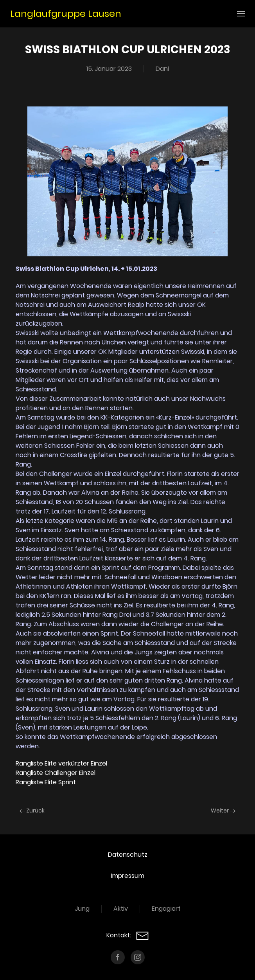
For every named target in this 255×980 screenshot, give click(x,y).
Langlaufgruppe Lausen (66, 14)
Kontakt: (128, 935)
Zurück (32, 811)
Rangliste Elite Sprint (46, 782)
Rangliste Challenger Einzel (56, 773)
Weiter (223, 811)
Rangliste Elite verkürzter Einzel (61, 763)
